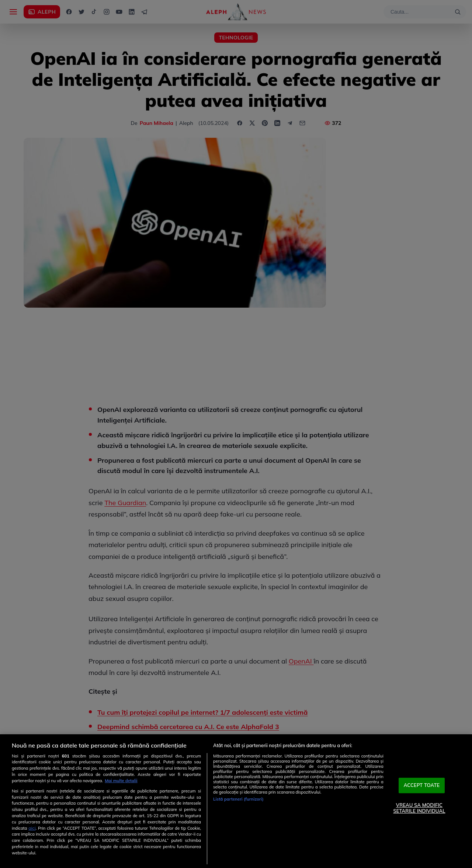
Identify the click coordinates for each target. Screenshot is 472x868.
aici (32, 828)
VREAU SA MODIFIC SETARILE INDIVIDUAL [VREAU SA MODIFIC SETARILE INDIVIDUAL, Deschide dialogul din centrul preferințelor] (419, 808)
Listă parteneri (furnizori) (238, 799)
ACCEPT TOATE (422, 785)
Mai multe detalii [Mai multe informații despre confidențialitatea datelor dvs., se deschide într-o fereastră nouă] (121, 781)
